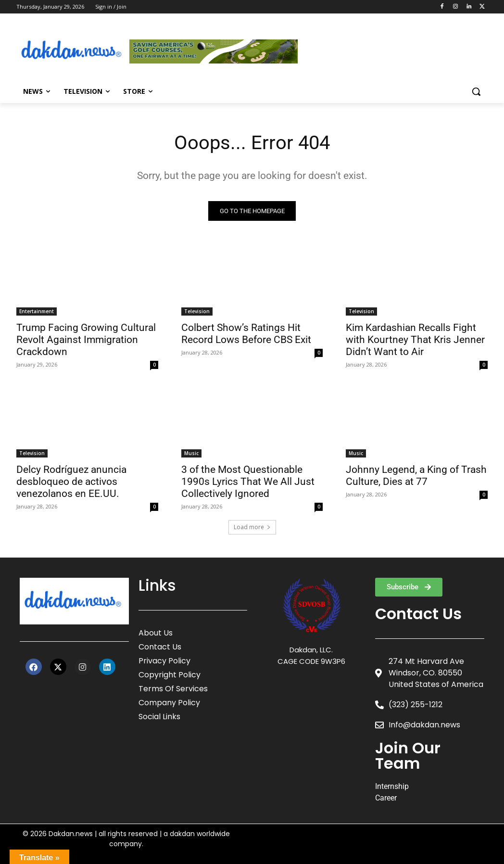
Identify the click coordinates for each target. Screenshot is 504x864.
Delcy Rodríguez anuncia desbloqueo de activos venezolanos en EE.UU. (71, 481)
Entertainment (37, 311)
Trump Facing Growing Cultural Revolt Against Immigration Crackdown (86, 340)
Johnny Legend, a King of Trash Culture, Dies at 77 (416, 475)
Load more (252, 527)
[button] (476, 91)
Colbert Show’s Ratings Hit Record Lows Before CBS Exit (246, 334)
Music (191, 453)
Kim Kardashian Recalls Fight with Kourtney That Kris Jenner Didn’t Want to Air (415, 340)
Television (197, 311)
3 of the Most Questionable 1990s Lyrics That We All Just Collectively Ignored (248, 481)
